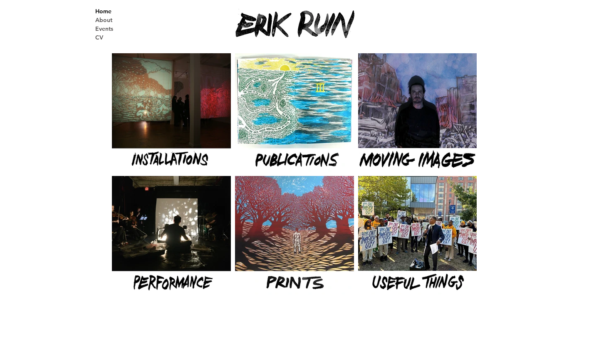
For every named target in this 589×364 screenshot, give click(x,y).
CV (99, 37)
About (104, 20)
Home (103, 11)
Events (104, 29)
